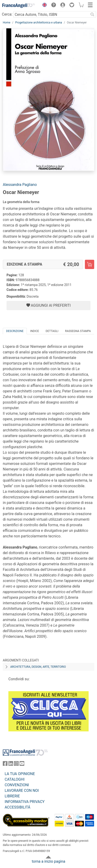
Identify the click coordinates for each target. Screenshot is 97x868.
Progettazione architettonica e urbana (38, 23)
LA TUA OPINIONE (20, 774)
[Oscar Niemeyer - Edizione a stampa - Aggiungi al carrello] (90, 264)
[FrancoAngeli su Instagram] (16, 764)
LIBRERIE (12, 796)
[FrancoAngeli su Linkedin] (11, 764)
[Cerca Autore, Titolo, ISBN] (51, 14)
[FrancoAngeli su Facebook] (5, 764)
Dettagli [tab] (52, 331)
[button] (43, 6)
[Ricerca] (92, 14)
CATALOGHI (15, 779)
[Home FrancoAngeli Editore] (19, 6)
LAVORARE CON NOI (22, 791)
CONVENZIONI (17, 785)
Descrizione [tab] (15, 331)
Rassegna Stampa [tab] (78, 331)
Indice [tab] (35, 331)
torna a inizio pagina (48, 861)
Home (7, 23)
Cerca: (7, 14)
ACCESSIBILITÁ (17, 807)
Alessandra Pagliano (20, 185)
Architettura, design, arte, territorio (38, 667)
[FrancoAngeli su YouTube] (22, 764)
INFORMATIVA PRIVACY (25, 802)
